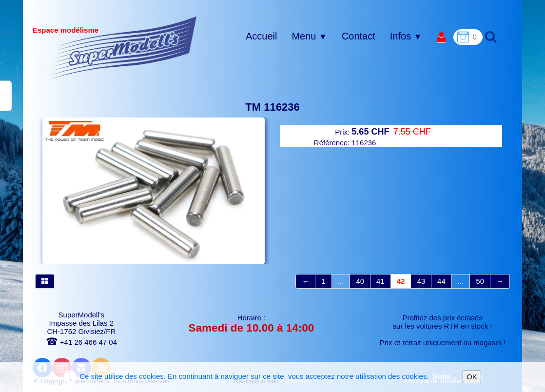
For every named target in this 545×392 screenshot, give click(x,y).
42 (401, 281)
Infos (406, 36)
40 (360, 281)
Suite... (445, 376)
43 (421, 281)
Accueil (261, 36)
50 (480, 281)
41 (380, 281)
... (341, 281)
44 (441, 281)
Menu (309, 36)
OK (472, 377)
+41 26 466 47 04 (81, 342)
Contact (359, 36)
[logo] (124, 47)
